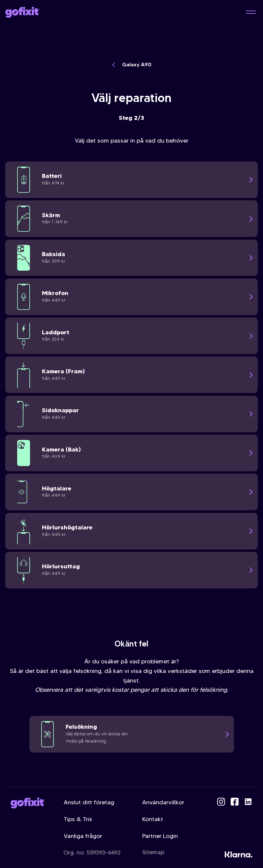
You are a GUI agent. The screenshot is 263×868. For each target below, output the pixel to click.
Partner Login (160, 836)
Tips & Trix (78, 819)
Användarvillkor (163, 802)
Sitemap (153, 852)
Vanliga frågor (83, 836)
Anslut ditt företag (89, 802)
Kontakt (153, 819)
